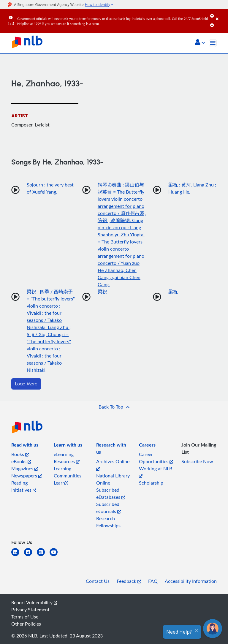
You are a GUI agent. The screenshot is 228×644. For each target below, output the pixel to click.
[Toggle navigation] (213, 43)
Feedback (129, 581)
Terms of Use (25, 617)
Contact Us (98, 581)
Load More (26, 384)
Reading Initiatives (24, 486)
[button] (200, 43)
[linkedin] (18, 556)
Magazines (25, 469)
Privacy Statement (30, 610)
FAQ (153, 581)
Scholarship (151, 483)
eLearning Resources (67, 458)
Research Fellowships (108, 522)
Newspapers (27, 476)
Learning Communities (68, 472)
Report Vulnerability (34, 602)
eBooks (21, 461)
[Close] (221, 15)
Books (20, 454)
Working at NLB (156, 472)
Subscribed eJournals (109, 508)
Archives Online (113, 465)
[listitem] (25, 446)
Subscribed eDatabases (111, 493)
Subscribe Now (197, 461)
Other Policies (26, 624)
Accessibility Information (191, 581)
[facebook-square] (30, 556)
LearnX (61, 483)
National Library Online (113, 479)
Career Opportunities (156, 458)
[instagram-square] (43, 556)
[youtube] (56, 556)
